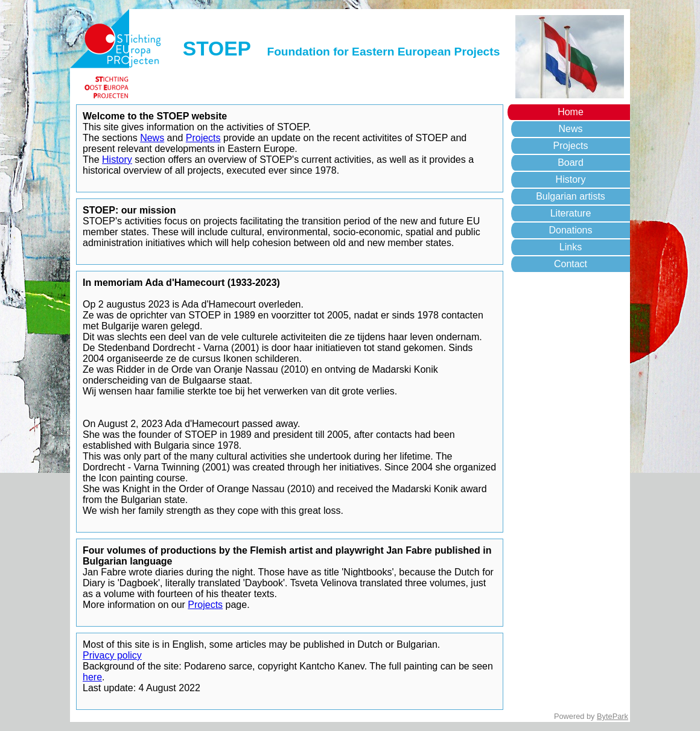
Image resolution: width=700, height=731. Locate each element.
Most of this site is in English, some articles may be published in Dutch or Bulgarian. (261, 644)
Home (571, 112)
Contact (571, 264)
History (571, 179)
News (570, 129)
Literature (571, 213)
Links (571, 247)
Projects (571, 146)
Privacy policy (112, 655)
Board (571, 163)
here (92, 677)
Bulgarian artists (571, 196)
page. (236, 605)
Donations (570, 230)
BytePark (612, 716)
